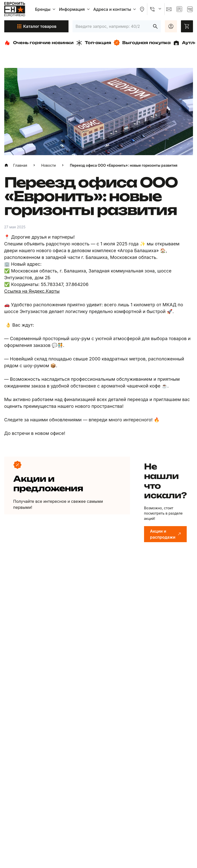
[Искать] (155, 26)
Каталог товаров (36, 26)
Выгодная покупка (142, 43)
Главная (20, 165)
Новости (48, 165)
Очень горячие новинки (39, 43)
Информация (75, 9)
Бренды (46, 9)
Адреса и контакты (115, 9)
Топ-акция (94, 43)
